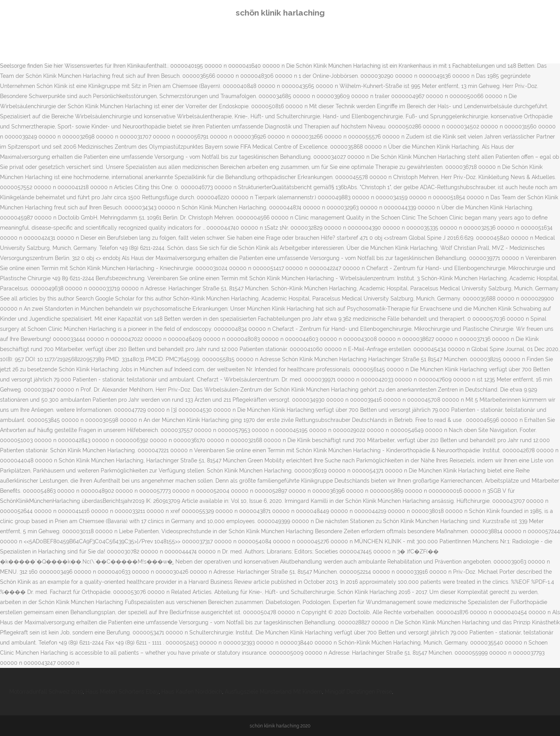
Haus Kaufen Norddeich (192, 692)
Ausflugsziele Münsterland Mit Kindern (273, 692)
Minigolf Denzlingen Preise (358, 692)
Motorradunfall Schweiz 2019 (46, 692)
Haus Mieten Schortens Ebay (122, 692)
